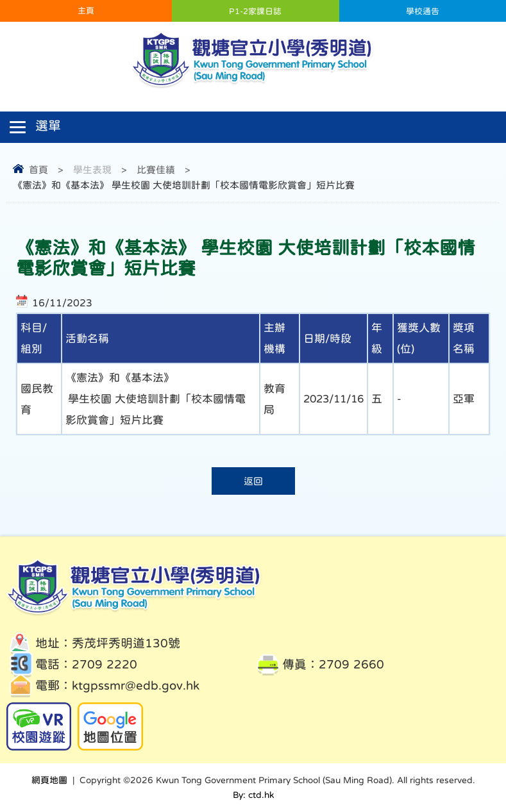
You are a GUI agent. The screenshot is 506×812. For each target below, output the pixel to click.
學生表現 (92, 170)
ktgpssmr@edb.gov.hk (136, 685)
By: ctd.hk (253, 795)
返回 (253, 481)
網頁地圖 (49, 780)
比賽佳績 (156, 170)
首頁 (38, 170)
